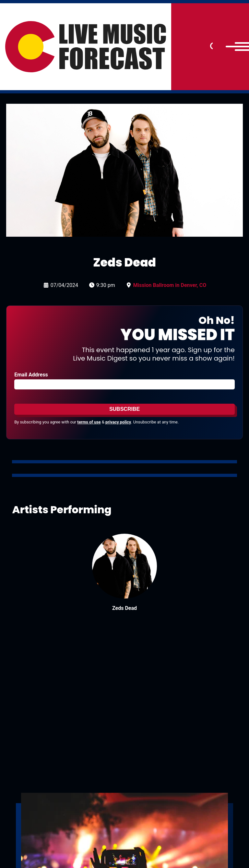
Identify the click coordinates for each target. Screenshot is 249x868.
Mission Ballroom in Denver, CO (170, 285)
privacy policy (118, 422)
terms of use (89, 422)
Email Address (31, 375)
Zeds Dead (124, 608)
